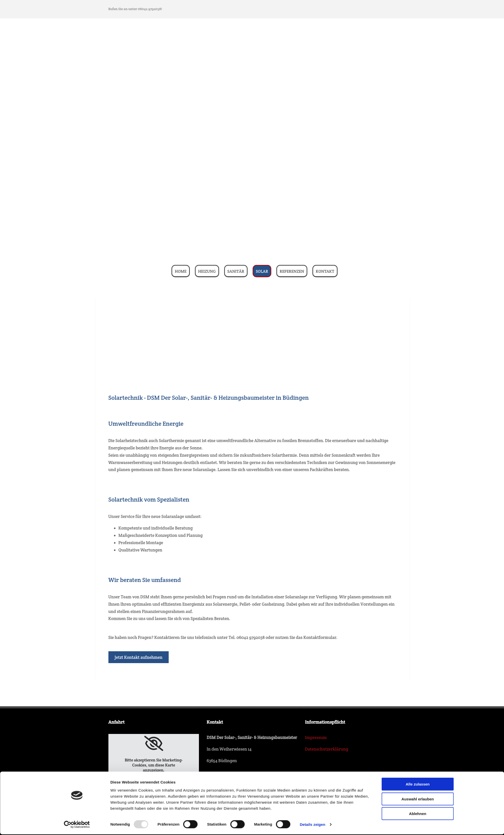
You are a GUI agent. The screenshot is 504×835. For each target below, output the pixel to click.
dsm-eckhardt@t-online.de (246, 819)
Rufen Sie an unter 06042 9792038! (135, 9)
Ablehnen (418, 724)
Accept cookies (154, 781)
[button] (139, 657)
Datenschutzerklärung (327, 749)
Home (181, 271)
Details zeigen (313, 735)
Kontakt (325, 271)
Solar (262, 271)
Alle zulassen (418, 695)
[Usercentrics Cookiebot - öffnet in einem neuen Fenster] (77, 735)
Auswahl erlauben (418, 710)
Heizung (207, 271)
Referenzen (292, 271)
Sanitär (236, 271)
